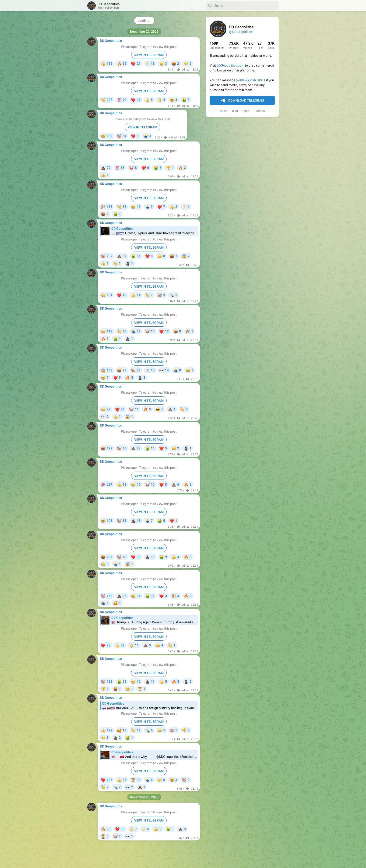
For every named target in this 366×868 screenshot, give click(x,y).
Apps (246, 111)
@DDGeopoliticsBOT (251, 80)
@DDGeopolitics (241, 32)
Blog (235, 111)
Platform (259, 111)
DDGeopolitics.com (230, 65)
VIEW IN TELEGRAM (149, 55)
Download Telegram (242, 101)
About (224, 111)
